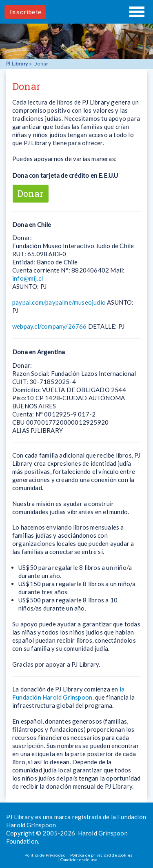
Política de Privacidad (45, 855)
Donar (31, 193)
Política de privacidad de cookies (101, 855)
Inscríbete (25, 12)
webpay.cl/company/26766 (50, 326)
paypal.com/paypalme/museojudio (59, 302)
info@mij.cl (28, 278)
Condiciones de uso (79, 859)
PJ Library (77, 12)
